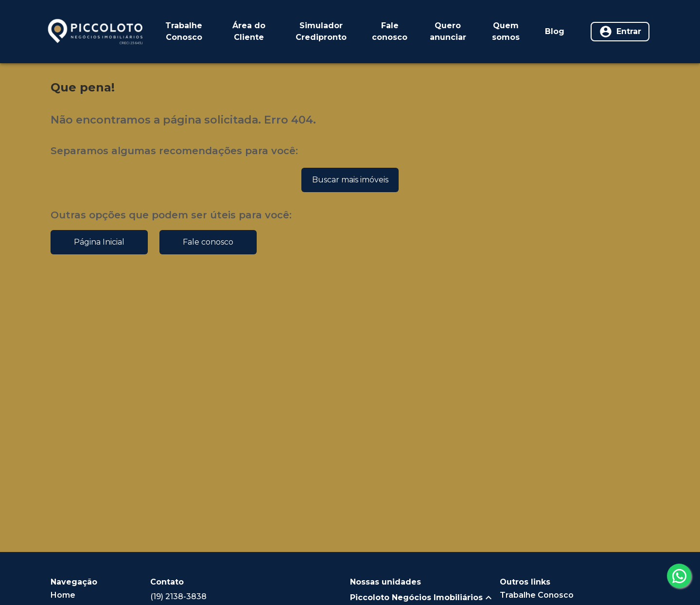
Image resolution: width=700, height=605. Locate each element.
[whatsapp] (679, 576)
